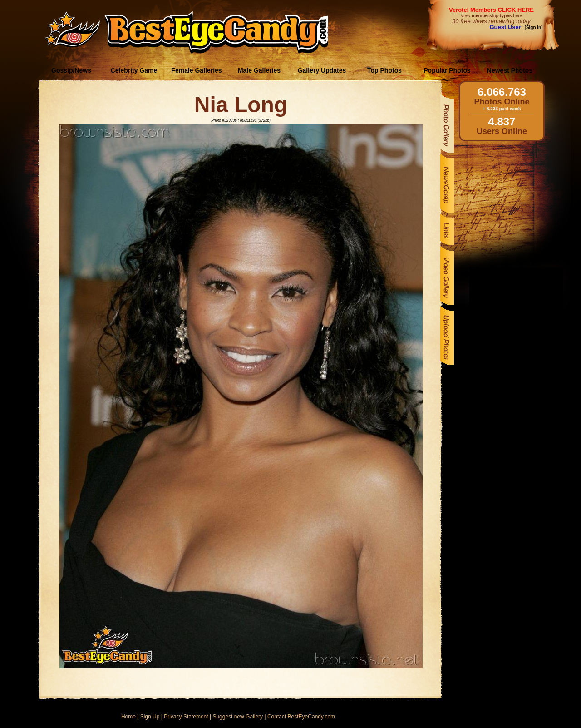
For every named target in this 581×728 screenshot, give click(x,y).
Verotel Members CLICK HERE (491, 10)
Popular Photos (447, 70)
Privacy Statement (186, 717)
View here (491, 16)
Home (128, 717)
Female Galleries (196, 70)
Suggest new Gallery (238, 717)
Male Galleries (259, 70)
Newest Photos (510, 70)
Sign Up (150, 717)
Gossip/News (71, 70)
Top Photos (384, 70)
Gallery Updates (322, 70)
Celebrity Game (134, 70)
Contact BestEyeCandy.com (301, 717)
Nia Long (241, 105)
